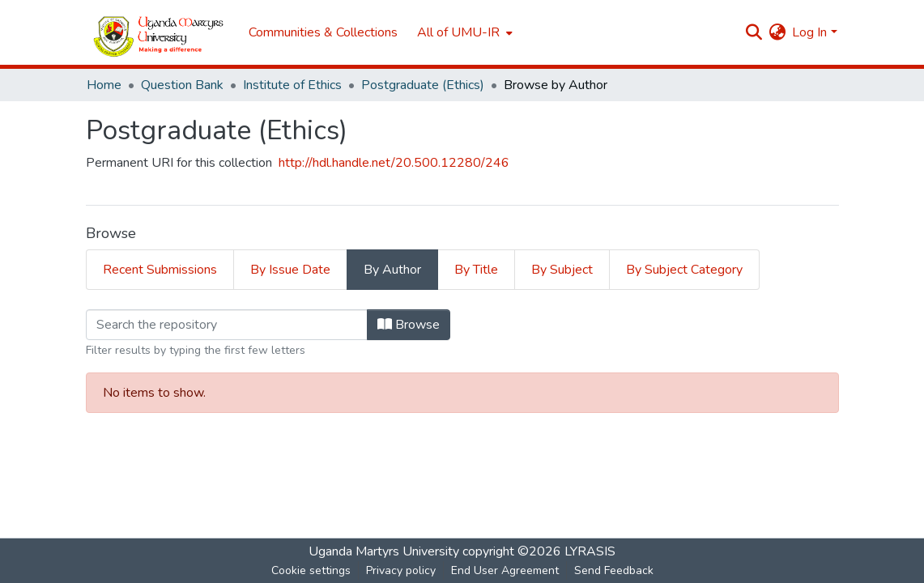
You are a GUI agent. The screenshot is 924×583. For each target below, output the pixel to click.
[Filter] (227, 325)
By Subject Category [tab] (684, 270)
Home (104, 85)
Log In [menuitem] (809, 32)
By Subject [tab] (562, 270)
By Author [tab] (392, 270)
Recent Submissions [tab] (160, 270)
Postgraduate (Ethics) (423, 85)
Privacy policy (401, 570)
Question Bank (182, 85)
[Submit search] (754, 32)
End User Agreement (505, 570)
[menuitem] (463, 32)
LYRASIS (590, 551)
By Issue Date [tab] (290, 270)
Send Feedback (614, 570)
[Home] (159, 33)
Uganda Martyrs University (384, 551)
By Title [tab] (476, 270)
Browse (409, 325)
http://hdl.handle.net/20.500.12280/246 (394, 163)
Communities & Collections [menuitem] (323, 32)
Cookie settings (311, 570)
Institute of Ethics (292, 85)
